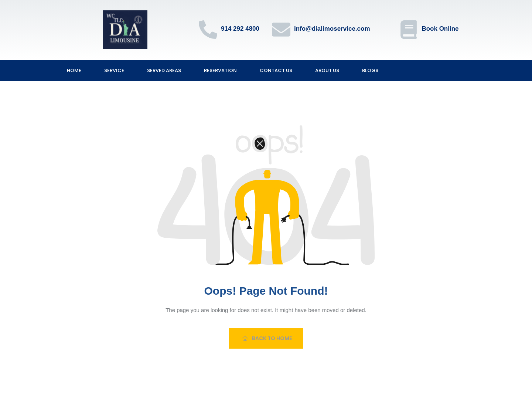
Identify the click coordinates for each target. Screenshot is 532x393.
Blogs (370, 70)
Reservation (220, 70)
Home (74, 70)
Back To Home (267, 338)
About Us (327, 70)
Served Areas (164, 70)
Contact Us (276, 70)
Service (114, 70)
